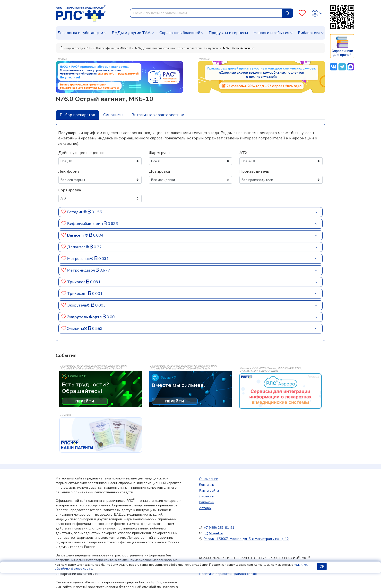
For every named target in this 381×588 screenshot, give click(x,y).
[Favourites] (302, 13)
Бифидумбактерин (85, 224)
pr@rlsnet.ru (213, 533)
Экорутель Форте (85, 317)
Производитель (254, 171)
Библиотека (309, 33)
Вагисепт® (78, 235)
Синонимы (113, 115)
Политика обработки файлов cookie (228, 574)
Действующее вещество (81, 153)
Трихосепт (78, 294)
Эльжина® (78, 329)
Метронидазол (81, 270)
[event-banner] (280, 391)
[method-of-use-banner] (119, 77)
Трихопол (77, 282)
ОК (322, 567)
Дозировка (159, 171)
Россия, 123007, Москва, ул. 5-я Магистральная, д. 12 (246, 539)
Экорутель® (79, 305)
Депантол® (78, 247)
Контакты (207, 485)
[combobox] (206, 13)
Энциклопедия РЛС (76, 48)
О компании (209, 479)
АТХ (243, 153)
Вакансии (207, 502)
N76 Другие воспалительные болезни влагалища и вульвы (177, 48)
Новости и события (271, 33)
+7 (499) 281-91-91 (219, 528)
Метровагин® (81, 259)
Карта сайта (209, 490)
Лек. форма (69, 171)
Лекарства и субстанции (80, 33)
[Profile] (317, 13)
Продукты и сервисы (228, 33)
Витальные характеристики (158, 115)
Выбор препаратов (77, 115)
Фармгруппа (160, 153)
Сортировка (70, 190)
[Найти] (288, 13)
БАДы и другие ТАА (131, 33)
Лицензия (207, 496)
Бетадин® (77, 212)
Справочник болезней (180, 33)
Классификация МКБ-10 (113, 48)
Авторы (205, 508)
